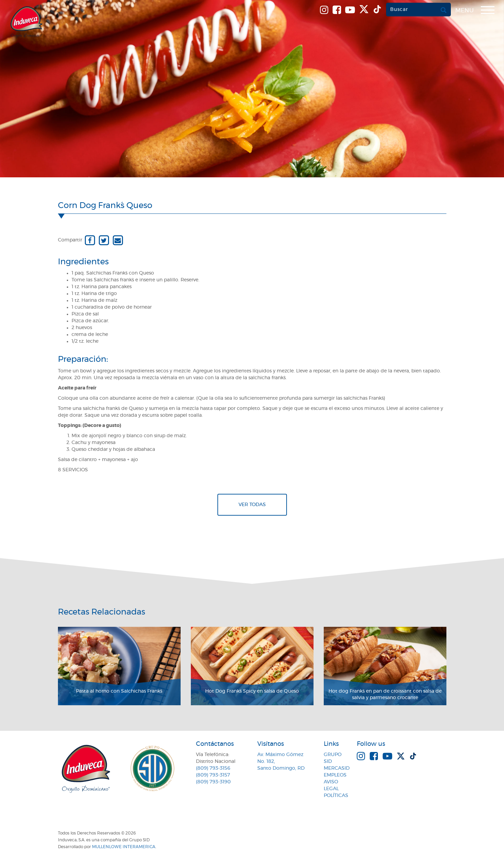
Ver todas (252, 505)
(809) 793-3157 (213, 775)
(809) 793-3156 (213, 768)
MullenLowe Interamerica (124, 847)
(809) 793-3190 (213, 782)
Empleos (335, 775)
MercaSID (337, 768)
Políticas (336, 796)
